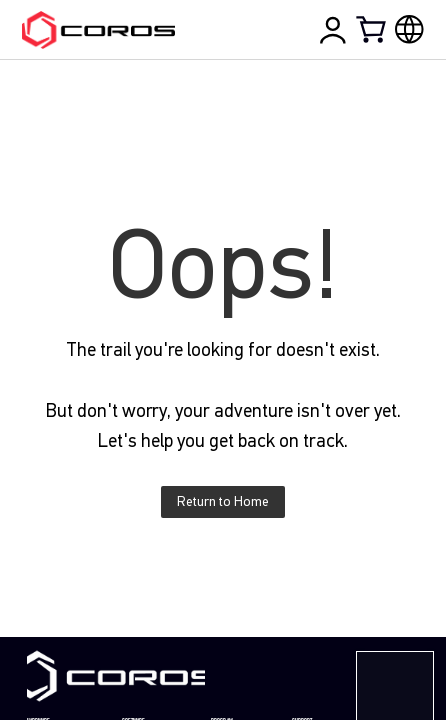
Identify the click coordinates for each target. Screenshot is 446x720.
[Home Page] (98, 30)
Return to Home (223, 501)
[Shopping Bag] (373, 29)
